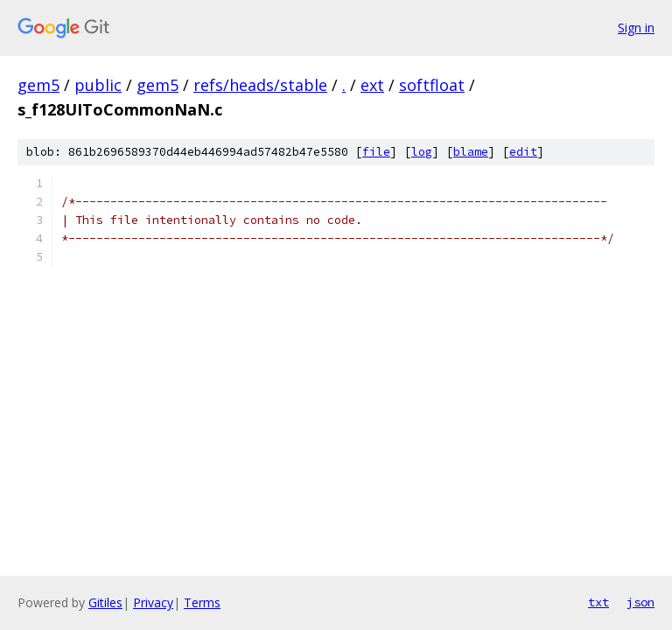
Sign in (636, 28)
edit (523, 152)
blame (471, 152)
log (422, 152)
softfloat (432, 85)
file (376, 152)
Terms (202, 602)
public (98, 85)
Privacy (153, 602)
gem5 (38, 85)
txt (598, 602)
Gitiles (105, 602)
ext (372, 85)
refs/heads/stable (260, 85)
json (640, 602)
